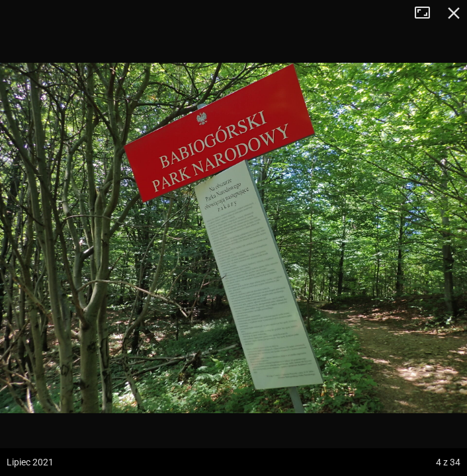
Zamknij (454, 13)
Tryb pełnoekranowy (427, 13)
